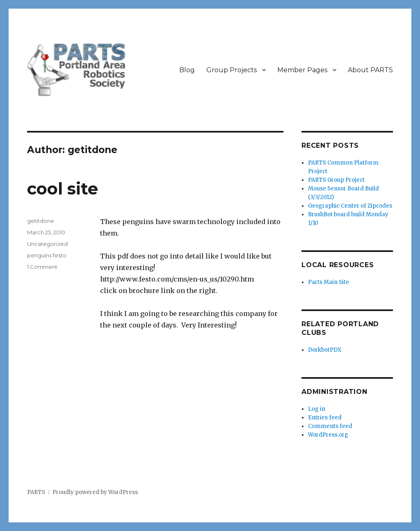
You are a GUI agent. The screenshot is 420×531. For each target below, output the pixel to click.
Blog (187, 70)
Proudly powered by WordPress (95, 492)
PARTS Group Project (336, 180)
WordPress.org (328, 435)
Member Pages (302, 70)
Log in (317, 409)
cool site (63, 189)
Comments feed (330, 426)
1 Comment (42, 267)
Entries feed (325, 418)
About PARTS (370, 70)
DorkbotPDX (325, 350)
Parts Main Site (329, 282)
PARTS (36, 492)
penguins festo (47, 255)
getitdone (41, 221)
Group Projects (232, 70)
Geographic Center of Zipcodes (350, 206)
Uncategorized (47, 244)
